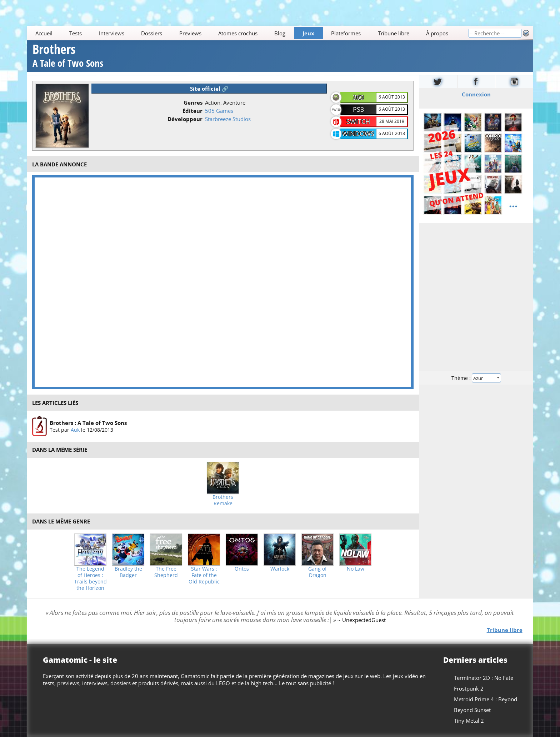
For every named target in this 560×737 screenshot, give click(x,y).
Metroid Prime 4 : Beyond (486, 699)
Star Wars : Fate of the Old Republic (204, 575)
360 (358, 97)
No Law (356, 569)
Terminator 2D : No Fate (484, 678)
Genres (193, 102)
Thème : (476, 378)
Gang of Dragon (317, 572)
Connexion (476, 94)
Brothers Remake (223, 500)
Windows (358, 134)
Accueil (44, 33)
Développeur (185, 119)
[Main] (247, 33)
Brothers (68, 57)
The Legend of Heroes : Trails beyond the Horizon (91, 578)
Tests (76, 33)
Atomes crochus (238, 33)
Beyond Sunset (472, 710)
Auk (75, 430)
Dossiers (152, 33)
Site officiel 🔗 (209, 89)
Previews (190, 33)
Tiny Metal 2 (469, 721)
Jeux (308, 33)
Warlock (280, 569)
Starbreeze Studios (228, 119)
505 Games (219, 111)
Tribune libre (394, 33)
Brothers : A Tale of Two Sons (88, 423)
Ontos (242, 569)
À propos (437, 33)
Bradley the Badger (128, 572)
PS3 (358, 109)
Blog (280, 33)
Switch (358, 121)
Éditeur (192, 111)
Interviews (112, 33)
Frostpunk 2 (469, 688)
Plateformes (346, 33)
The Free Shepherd (166, 572)
